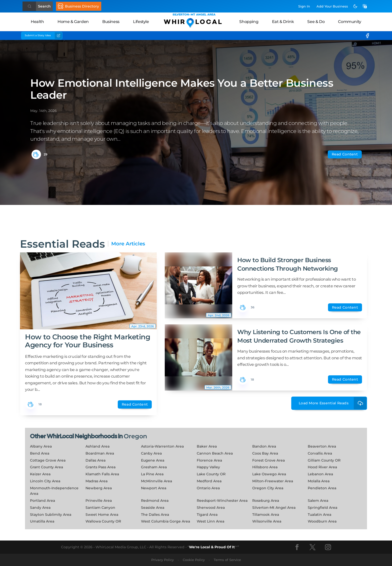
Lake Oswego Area (269, 474)
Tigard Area (207, 515)
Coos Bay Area (265, 453)
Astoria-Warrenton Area (162, 446)
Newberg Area (99, 488)
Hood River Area (322, 467)
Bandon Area (264, 446)
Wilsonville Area (267, 521)
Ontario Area (208, 488)
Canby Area (151, 453)
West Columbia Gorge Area (165, 521)
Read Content (345, 154)
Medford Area (209, 481)
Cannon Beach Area (215, 453)
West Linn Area (210, 521)
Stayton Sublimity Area (51, 515)
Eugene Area (153, 460)
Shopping (249, 22)
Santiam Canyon (100, 508)
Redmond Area (155, 501)
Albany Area (41, 446)
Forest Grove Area (268, 460)
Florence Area (209, 460)
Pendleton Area (322, 488)
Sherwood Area (211, 508)
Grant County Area (46, 467)
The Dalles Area (155, 515)
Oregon (135, 436)
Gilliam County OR (324, 460)
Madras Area (96, 481)
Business (111, 22)
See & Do (316, 22)
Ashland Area (97, 446)
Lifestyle (141, 22)
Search (44, 6)
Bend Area (40, 453)
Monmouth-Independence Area (54, 491)
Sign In (304, 6)
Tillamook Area (266, 515)
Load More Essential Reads (333, 403)
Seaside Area (153, 508)
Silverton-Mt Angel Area (274, 508)
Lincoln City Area (45, 481)
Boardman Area (100, 453)
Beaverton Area (322, 446)
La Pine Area (152, 474)
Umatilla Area (42, 521)
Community (349, 22)
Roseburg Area (266, 501)
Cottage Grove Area (48, 460)
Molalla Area (319, 481)
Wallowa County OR (103, 521)
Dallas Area (95, 460)
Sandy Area (40, 508)
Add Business (332, 6)
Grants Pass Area (100, 467)
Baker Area (207, 446)
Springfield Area (322, 508)
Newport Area (154, 488)
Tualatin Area (319, 515)
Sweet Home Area (102, 515)
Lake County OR (211, 474)
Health (37, 22)
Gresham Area (154, 467)
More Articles (128, 244)
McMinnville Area (156, 481)
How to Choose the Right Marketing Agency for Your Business (87, 341)
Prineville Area (99, 501)
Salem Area (318, 501)
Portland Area (42, 501)
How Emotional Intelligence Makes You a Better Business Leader (182, 89)
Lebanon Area (320, 474)
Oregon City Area (268, 488)
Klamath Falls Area (102, 474)
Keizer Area (40, 474)
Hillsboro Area (265, 467)
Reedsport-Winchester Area (222, 501)
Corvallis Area (320, 453)
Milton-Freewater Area (273, 481)
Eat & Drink (283, 22)
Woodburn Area (322, 521)
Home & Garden (73, 22)
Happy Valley (208, 467)
